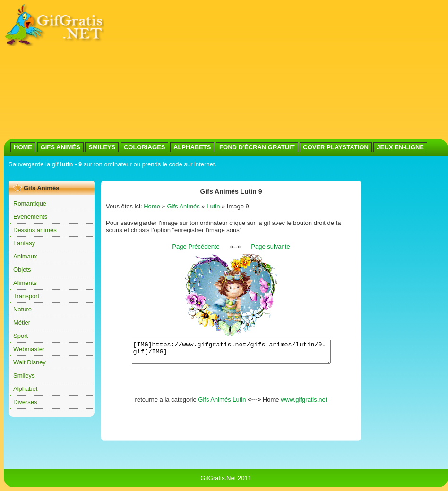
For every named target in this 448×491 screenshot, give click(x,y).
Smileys (24, 375)
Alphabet (25, 389)
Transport (26, 296)
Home (152, 206)
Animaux (25, 256)
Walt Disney (30, 362)
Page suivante (270, 246)
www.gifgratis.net (304, 404)
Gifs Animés (183, 206)
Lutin (213, 206)
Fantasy (24, 243)
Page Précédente (196, 246)
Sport (21, 336)
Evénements (30, 217)
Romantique (30, 203)
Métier (22, 323)
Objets (22, 270)
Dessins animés (35, 230)
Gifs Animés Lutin (222, 404)
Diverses (25, 402)
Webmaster (29, 349)
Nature (22, 309)
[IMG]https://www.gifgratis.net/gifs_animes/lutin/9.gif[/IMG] (231, 354)
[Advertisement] (233, 70)
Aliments (25, 283)
